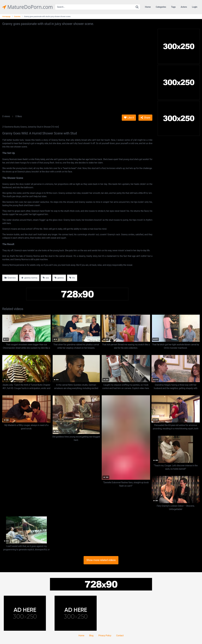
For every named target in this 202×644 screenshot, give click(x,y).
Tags (173, 7)
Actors (184, 7)
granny (59, 278)
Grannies (17, 16)
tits (72, 278)
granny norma (29, 278)
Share (145, 118)
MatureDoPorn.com (27, 7)
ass (46, 278)
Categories (161, 7)
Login (195, 7)
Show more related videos (101, 560)
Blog (91, 636)
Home (148, 7)
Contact (120, 636)
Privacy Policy (105, 636)
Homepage (6, 16)
